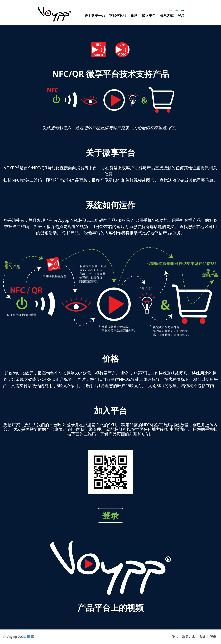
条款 (202, 637)
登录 (181, 15)
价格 (134, 15)
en (170, 11)
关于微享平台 (95, 15)
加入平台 (149, 15)
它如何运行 (118, 15)
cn (182, 11)
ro (177, 11)
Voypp (11, 637)
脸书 (175, 637)
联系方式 (167, 15)
